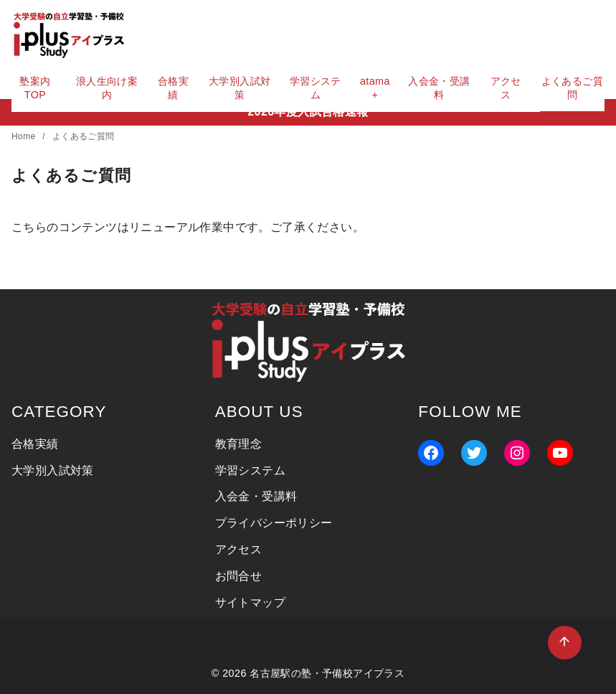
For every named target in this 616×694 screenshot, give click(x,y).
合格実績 (173, 88)
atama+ (375, 88)
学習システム (316, 88)
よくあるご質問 (572, 88)
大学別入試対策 (240, 88)
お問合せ (239, 576)
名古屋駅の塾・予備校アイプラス (327, 673)
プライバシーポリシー (274, 523)
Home (25, 136)
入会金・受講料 (439, 88)
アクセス (506, 88)
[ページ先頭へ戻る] (565, 643)
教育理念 (239, 444)
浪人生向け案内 (107, 88)
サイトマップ (250, 602)
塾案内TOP (35, 88)
